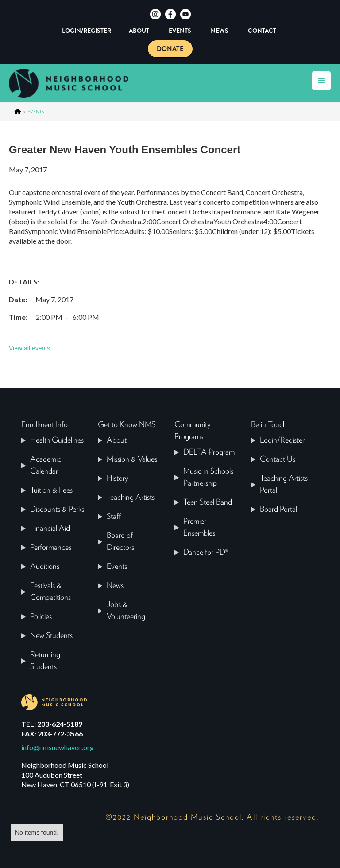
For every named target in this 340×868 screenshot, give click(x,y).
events (36, 111)
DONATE (170, 49)
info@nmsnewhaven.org (58, 747)
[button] (321, 81)
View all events (29, 348)
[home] (75, 83)
